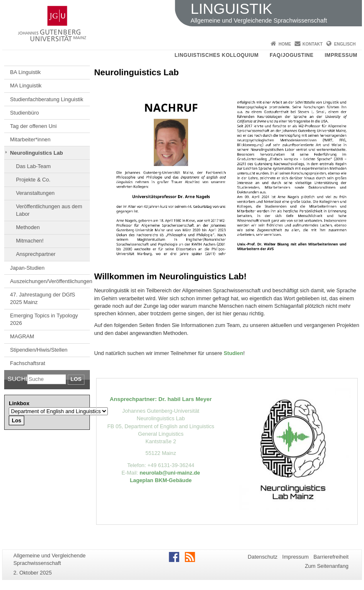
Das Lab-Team (33, 166)
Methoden (28, 227)
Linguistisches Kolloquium (217, 55)
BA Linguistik (25, 72)
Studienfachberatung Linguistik (47, 99)
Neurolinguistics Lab (37, 153)
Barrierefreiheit (331, 557)
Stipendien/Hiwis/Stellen (39, 350)
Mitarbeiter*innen (30, 139)
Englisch (345, 44)
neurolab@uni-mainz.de (170, 473)
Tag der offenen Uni (33, 126)
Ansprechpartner (36, 254)
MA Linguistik (26, 86)
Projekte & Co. (33, 180)
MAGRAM (22, 336)
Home (285, 44)
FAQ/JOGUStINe (291, 55)
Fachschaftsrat (28, 363)
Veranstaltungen (35, 193)
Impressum (341, 55)
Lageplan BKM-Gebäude (161, 480)
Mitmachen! (30, 241)
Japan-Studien (27, 268)
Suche (17, 379)
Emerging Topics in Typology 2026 (44, 319)
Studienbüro (24, 113)
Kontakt (313, 44)
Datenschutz (263, 557)
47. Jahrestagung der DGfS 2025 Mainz (43, 298)
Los (76, 379)
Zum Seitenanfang (327, 566)
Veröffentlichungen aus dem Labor (49, 210)
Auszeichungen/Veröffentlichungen (50, 281)
